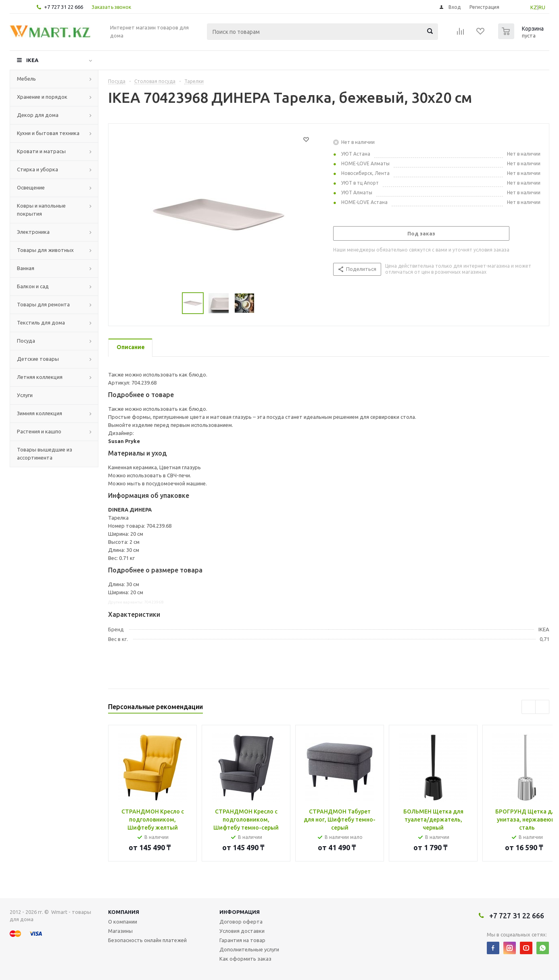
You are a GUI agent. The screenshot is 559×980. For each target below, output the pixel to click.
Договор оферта (241, 922)
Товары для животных (45, 250)
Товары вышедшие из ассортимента (45, 454)
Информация (240, 912)
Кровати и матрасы (41, 151)
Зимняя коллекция (40, 413)
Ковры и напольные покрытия (41, 210)
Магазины (120, 931)
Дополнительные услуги (249, 949)
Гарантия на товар (242, 940)
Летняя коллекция (40, 377)
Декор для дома (38, 115)
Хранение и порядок (42, 97)
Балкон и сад (33, 286)
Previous (529, 707)
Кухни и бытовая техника (48, 133)
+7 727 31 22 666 (64, 7)
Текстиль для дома (41, 323)
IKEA (32, 60)
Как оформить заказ (245, 959)
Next (542, 707)
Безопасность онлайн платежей (147, 940)
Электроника (33, 232)
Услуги (25, 395)
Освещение (31, 187)
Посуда (26, 341)
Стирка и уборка (38, 169)
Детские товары (38, 359)
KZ (534, 7)
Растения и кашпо (39, 431)
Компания (124, 912)
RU (542, 7)
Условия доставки (242, 931)
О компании (123, 922)
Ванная (26, 268)
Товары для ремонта (43, 304)
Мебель (26, 79)
